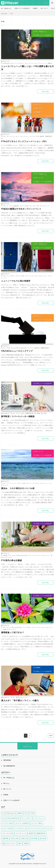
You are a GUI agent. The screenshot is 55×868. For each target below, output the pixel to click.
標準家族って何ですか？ (13, 632)
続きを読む (46, 91)
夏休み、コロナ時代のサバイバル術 (18, 488)
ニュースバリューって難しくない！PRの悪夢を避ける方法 (27, 68)
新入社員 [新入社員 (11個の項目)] (43, 838)
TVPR (8, 348)
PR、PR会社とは (6, 8)
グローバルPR (24, 206)
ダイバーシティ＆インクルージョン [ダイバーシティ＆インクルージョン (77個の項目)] (39, 828)
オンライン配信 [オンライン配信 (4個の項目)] (37, 823)
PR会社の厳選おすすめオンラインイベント (21, 209)
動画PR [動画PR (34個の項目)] (31, 833)
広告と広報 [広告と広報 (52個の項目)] (15, 838)
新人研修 (37, 413)
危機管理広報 (45, 348)
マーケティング (45, 206)
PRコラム (39, 105)
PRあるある (7, 63)
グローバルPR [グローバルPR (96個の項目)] (7, 828)
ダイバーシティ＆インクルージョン (36, 63)
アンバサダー (11, 276)
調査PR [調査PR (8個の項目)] (26, 843)
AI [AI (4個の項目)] (3, 813)
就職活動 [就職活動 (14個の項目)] (5, 838)
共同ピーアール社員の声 (22, 8)
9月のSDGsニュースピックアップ (17, 351)
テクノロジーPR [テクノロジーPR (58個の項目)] (8, 833)
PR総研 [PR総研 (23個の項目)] (19, 813)
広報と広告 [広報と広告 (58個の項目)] (25, 838)
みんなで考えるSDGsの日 (19, 348)
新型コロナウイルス (10, 629)
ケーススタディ (19, 63)
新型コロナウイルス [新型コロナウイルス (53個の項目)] (9, 843)
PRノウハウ (44, 8)
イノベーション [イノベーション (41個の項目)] (39, 818)
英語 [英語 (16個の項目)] (20, 843)
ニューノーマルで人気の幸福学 (16, 281)
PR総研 (5, 555)
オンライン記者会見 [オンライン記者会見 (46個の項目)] (22, 823)
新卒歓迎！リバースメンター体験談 (18, 416)
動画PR (42, 136)
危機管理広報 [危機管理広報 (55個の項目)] (41, 833)
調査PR (50, 63)
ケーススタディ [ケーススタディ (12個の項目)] (19, 828)
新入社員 (44, 413)
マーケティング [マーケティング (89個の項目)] (21, 833)
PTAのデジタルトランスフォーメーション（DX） (24, 141)
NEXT (51, 735)
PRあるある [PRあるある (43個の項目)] (10, 813)
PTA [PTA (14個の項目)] (26, 813)
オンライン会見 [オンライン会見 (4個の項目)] (7, 823)
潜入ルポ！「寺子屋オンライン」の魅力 (20, 700)
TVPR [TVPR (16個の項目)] (32, 813)
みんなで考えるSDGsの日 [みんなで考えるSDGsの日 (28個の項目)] (11, 818)
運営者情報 (7, 760)
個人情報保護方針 (9, 766)
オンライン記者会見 (13, 206)
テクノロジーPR (34, 136)
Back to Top (28, 747)
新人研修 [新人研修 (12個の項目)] (34, 838)
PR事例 (35, 8)
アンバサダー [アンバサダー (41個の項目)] (26, 818)
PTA (12, 63)
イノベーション (11, 483)
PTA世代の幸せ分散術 (12, 560)
